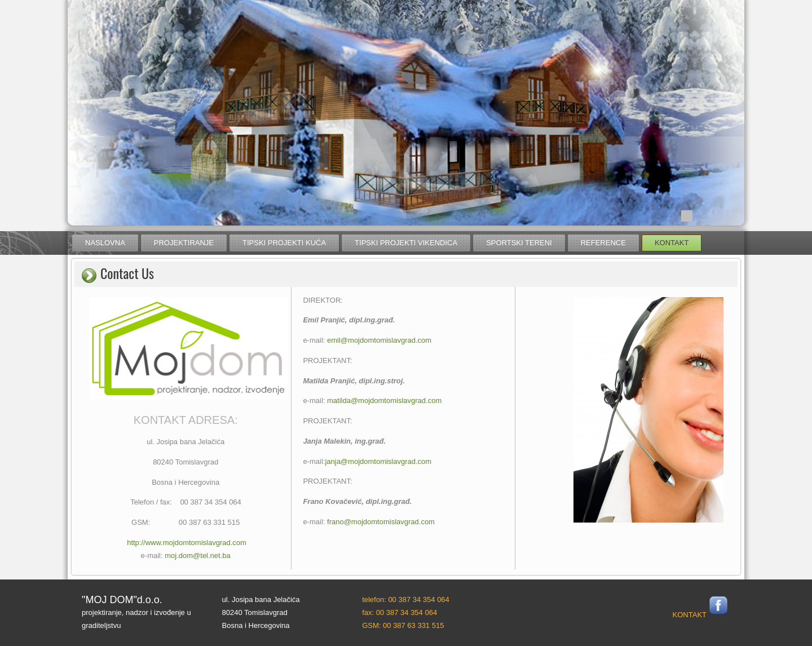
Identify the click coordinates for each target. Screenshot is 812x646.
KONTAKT (690, 615)
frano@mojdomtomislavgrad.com (381, 522)
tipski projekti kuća (284, 243)
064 (442, 599)
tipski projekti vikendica (406, 243)
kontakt (672, 243)
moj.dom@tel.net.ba (198, 556)
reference (603, 243)
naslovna (105, 243)
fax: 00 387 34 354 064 (400, 612)
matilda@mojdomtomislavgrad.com (384, 401)
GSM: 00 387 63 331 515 (403, 625)
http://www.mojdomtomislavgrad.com (187, 543)
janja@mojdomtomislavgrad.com (378, 461)
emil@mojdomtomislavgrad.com (379, 340)
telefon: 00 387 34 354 (398, 599)
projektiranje (184, 243)
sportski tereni (519, 243)
